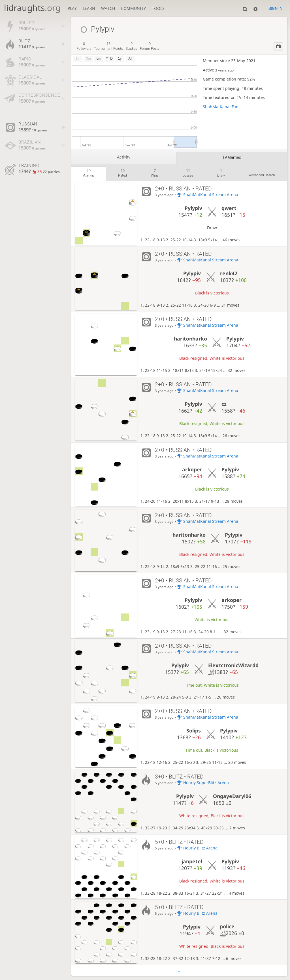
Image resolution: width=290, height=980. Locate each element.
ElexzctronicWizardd (233, 665)
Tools (158, 8)
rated (122, 173)
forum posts (150, 46)
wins (155, 173)
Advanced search (262, 175)
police (227, 926)
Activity (124, 157)
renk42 (229, 273)
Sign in (275, 8)
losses (188, 173)
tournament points (108, 46)
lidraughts (32, 8)
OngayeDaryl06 (232, 796)
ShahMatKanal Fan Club (223, 107)
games (89, 173)
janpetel (192, 861)
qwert (229, 208)
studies (131, 46)
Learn (89, 8)
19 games (232, 157)
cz (224, 404)
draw (221, 173)
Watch (108, 8)
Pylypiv (193, 208)
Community (133, 8)
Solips (194, 730)
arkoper (192, 469)
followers (84, 46)
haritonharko (190, 339)
